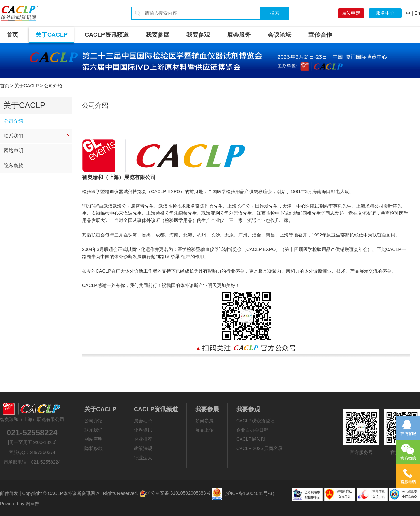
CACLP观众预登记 (255, 421)
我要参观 (198, 35)
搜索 (275, 13)
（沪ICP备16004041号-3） (249, 493)
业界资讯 (143, 430)
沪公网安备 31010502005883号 (175, 493)
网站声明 (13, 151)
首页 (12, 35)
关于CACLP (52, 35)
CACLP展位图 (251, 439)
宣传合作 (320, 35)
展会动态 (143, 421)
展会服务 (239, 35)
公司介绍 (13, 121)
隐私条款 (13, 165)
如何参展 (204, 421)
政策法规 (143, 448)
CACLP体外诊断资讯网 (71, 493)
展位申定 (351, 13)
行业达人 (143, 458)
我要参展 (157, 35)
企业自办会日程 (252, 430)
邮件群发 (9, 493)
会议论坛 (280, 35)
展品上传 (204, 430)
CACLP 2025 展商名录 (259, 448)
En (417, 13)
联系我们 (13, 136)
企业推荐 (143, 439)
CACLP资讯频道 (107, 35)
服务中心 (385, 13)
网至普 (32, 504)
